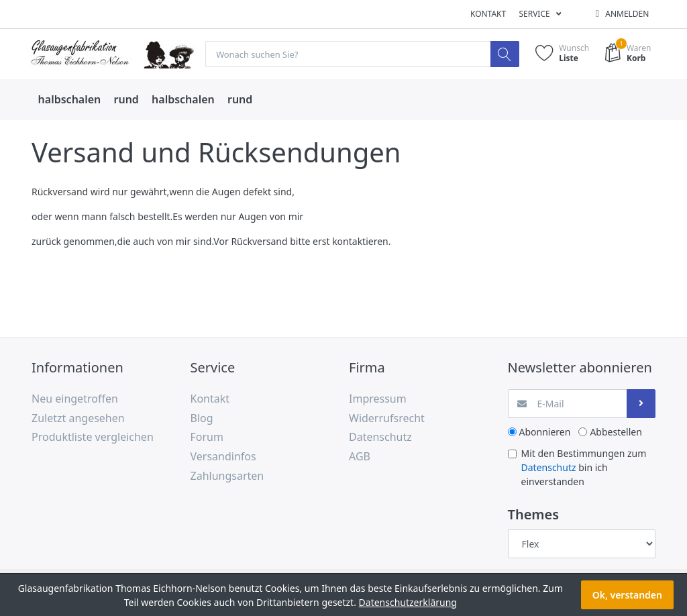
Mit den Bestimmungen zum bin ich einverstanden (584, 467)
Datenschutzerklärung (408, 602)
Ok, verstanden (627, 595)
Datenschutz (549, 467)
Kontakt (488, 14)
